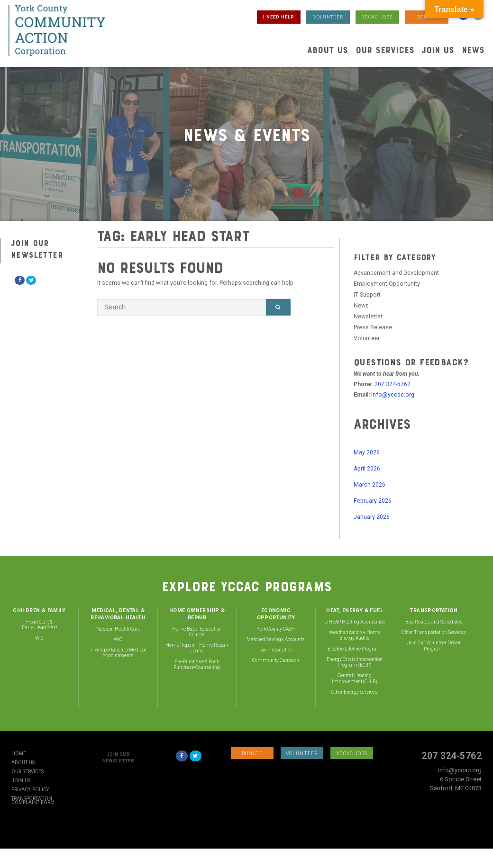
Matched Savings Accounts (276, 639)
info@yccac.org (393, 395)
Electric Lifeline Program (355, 649)
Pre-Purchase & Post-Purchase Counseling (197, 665)
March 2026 (370, 485)
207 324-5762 (393, 384)
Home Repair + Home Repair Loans (197, 648)
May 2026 (367, 452)
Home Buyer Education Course (197, 632)
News (473, 50)
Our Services (385, 50)
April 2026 (367, 469)
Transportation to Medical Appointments (118, 653)
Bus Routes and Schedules (434, 622)
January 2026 (372, 517)
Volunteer (367, 338)
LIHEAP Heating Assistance (355, 622)
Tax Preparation (276, 650)
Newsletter (368, 316)
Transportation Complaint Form (33, 801)
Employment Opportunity (387, 284)
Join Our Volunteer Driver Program (434, 646)
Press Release (373, 327)
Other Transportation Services (434, 632)
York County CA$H (276, 629)
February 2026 (373, 501)
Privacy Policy (30, 790)
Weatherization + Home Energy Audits (355, 635)
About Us (328, 50)
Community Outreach (276, 660)
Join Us (438, 50)
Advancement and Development (396, 273)
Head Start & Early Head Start (39, 625)
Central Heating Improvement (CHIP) (355, 678)
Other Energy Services (355, 692)
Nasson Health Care (118, 629)
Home (19, 754)
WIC (39, 638)
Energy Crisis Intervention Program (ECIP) (355, 662)
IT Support (367, 295)
